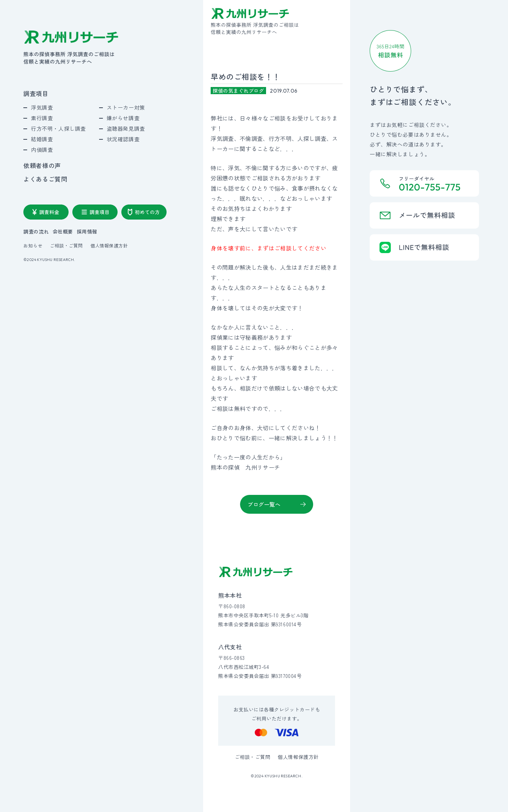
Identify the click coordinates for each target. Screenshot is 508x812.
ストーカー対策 (126, 107)
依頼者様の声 (42, 165)
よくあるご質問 (45, 179)
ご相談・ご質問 (66, 246)
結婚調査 (42, 139)
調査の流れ (36, 231)
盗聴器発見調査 (126, 128)
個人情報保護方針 (109, 246)
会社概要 (63, 231)
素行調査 (42, 118)
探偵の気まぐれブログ (238, 91)
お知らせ (33, 246)
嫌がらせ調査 (123, 118)
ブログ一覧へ (264, 504)
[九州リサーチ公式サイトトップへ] (256, 572)
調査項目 (36, 93)
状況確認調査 (123, 139)
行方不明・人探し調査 (58, 128)
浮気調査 (42, 107)
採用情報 (87, 231)
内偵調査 (42, 150)
